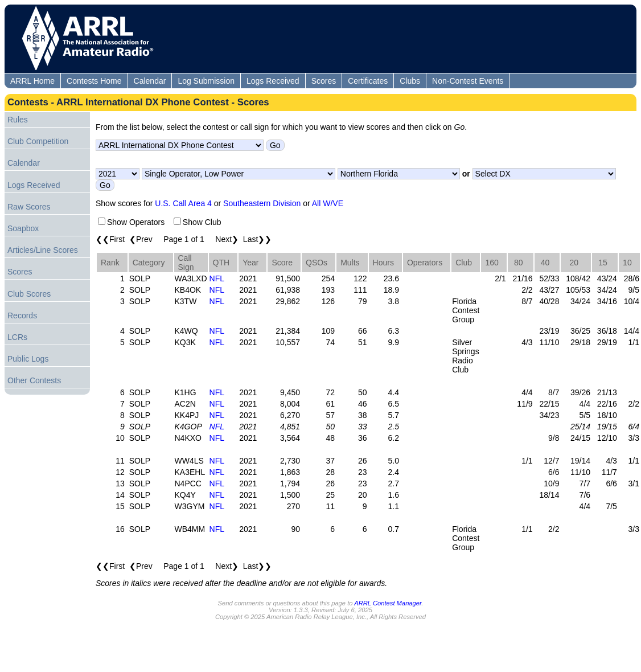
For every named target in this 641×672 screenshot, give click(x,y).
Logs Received (273, 81)
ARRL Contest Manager (388, 603)
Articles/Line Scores (43, 250)
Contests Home (94, 81)
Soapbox (23, 228)
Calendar (150, 81)
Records (22, 315)
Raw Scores (29, 207)
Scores (324, 81)
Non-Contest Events (468, 81)
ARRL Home (32, 81)
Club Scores (29, 294)
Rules (18, 120)
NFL (217, 278)
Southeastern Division (262, 203)
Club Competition (38, 141)
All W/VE (328, 203)
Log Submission (206, 81)
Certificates (368, 81)
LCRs (17, 337)
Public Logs (28, 359)
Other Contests (34, 380)
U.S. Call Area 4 (183, 203)
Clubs (410, 81)
